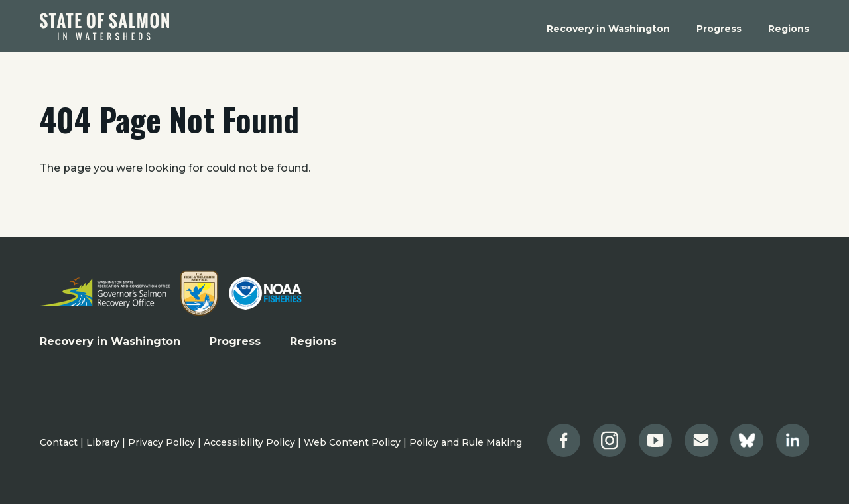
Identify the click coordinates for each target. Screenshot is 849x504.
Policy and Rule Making (466, 442)
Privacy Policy (162, 442)
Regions (313, 341)
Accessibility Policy (249, 442)
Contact (59, 442)
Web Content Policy (352, 442)
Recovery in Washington (110, 341)
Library (103, 442)
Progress (235, 341)
